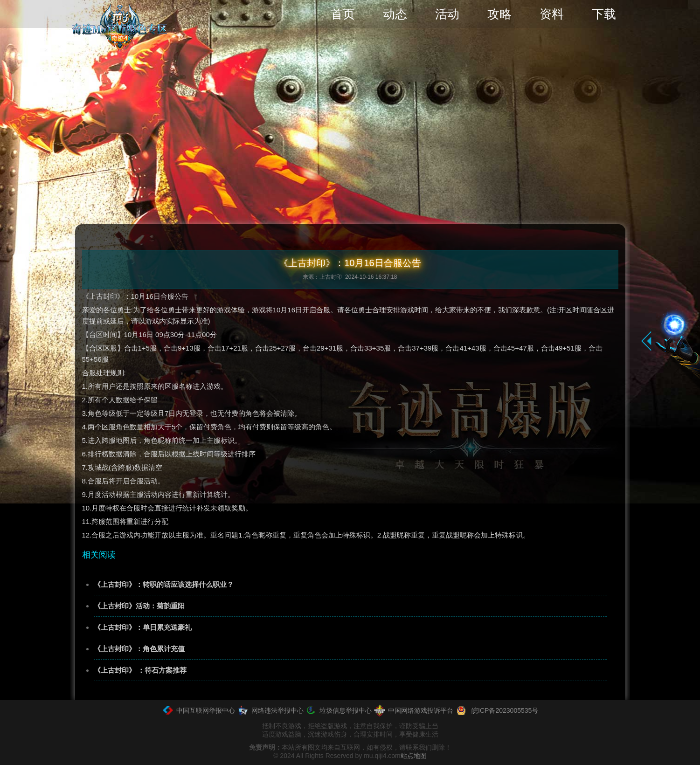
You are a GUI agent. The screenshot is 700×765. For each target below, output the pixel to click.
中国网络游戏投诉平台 (413, 710)
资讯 (121, 240)
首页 (343, 14)
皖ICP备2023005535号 (497, 710)
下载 (604, 14)
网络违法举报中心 (270, 710)
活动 (447, 14)
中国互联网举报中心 (198, 710)
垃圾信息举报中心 (338, 710)
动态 (395, 14)
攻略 (499, 14)
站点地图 (414, 756)
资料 (552, 14)
